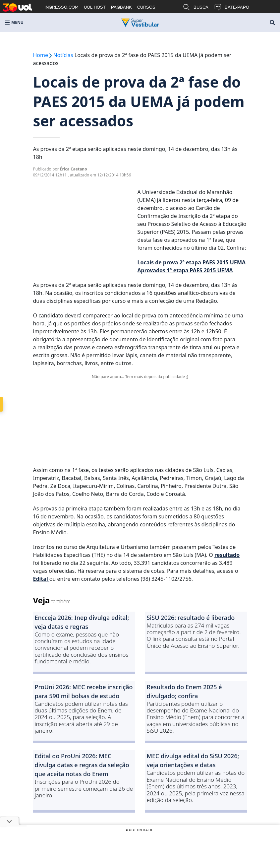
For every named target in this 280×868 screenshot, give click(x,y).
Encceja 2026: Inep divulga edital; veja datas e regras (82, 622)
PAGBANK (121, 7)
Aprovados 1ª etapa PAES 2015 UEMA (185, 270)
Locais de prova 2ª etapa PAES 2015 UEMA (192, 262)
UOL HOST (95, 7)
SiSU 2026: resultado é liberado (191, 618)
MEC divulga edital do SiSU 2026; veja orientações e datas (193, 760)
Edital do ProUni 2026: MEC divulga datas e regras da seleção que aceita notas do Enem (82, 765)
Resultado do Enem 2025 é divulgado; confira (184, 691)
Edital (41, 579)
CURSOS (146, 7)
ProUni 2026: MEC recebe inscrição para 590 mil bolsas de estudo (84, 691)
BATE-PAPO (231, 7)
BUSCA (196, 7)
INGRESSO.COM (61, 7)
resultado (227, 555)
